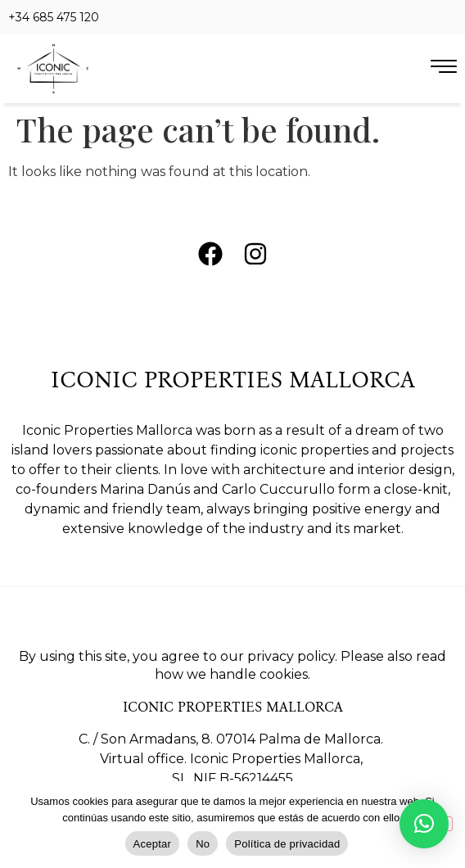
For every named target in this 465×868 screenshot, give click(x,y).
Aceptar (153, 844)
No (203, 844)
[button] (424, 824)
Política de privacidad (287, 844)
